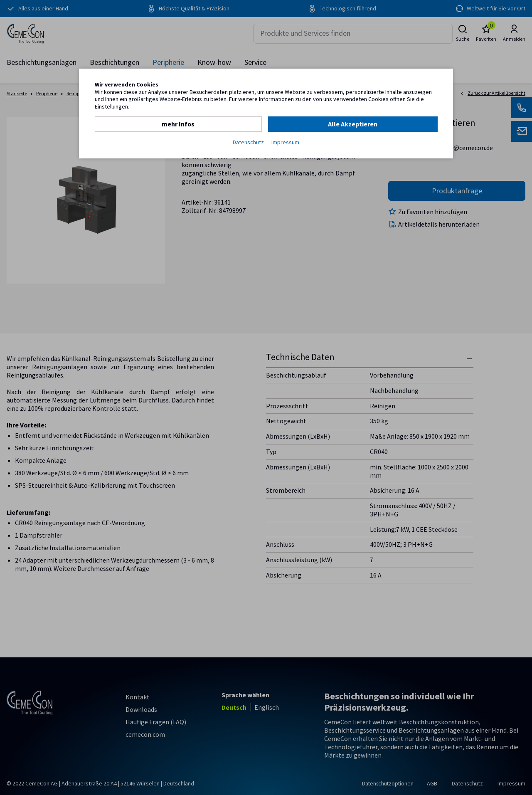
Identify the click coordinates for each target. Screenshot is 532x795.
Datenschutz (248, 142)
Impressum (285, 142)
